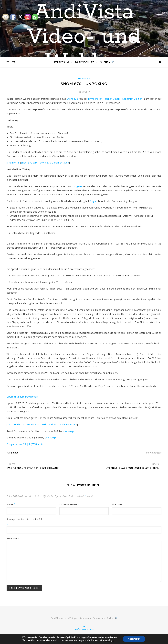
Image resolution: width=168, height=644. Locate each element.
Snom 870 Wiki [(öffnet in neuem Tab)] (29, 163)
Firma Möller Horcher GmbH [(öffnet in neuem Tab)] (104, 99)
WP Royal (72, 618)
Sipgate (77, 186)
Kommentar (13, 538)
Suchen (107, 62)
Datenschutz (85, 62)
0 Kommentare (154, 453)
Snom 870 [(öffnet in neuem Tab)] (72, 99)
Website (117, 504)
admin (14, 453)
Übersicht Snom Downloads (22, 397)
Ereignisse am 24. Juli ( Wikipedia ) (26, 444)
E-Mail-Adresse (69, 504)
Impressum (62, 62)
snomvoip (68, 431)
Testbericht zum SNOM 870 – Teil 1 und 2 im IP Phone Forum (42, 424)
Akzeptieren (134, 639)
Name (11, 504)
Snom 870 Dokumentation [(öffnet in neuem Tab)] (54, 163)
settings (109, 640)
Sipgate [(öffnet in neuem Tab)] (94, 201)
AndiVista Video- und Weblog (84, 37)
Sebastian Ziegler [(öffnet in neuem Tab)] (132, 99)
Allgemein (84, 78)
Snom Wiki (13, 163)
